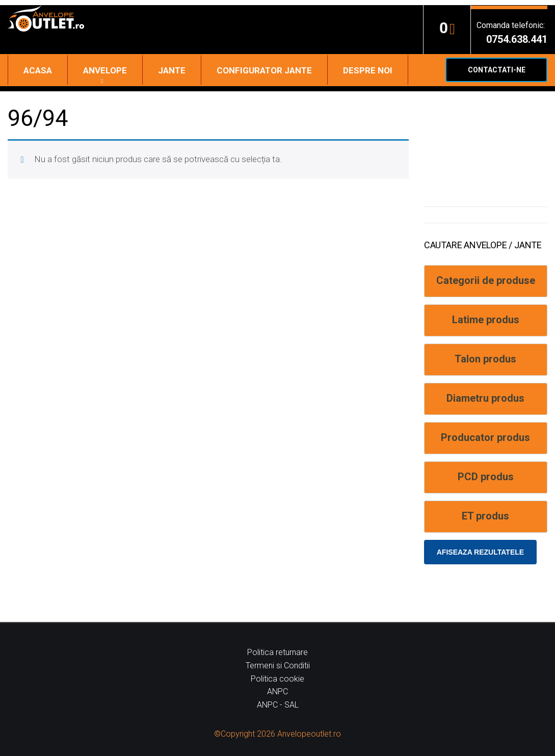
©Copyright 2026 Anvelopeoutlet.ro (277, 734)
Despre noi (368, 70)
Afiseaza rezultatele (480, 552)
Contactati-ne (497, 70)
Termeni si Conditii (278, 666)
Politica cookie (277, 679)
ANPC (277, 692)
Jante (172, 70)
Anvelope (105, 70)
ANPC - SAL (278, 705)
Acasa (38, 70)
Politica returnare (277, 652)
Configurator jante (264, 70)
